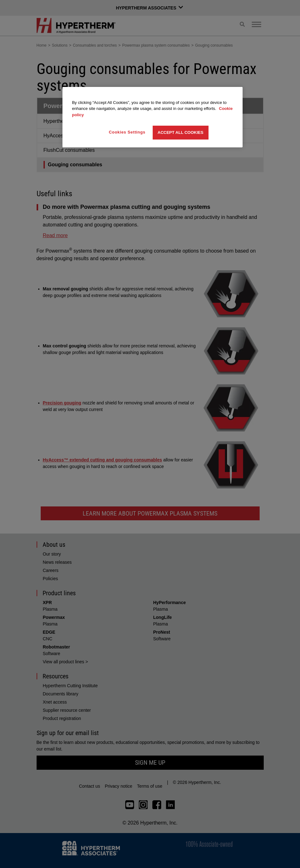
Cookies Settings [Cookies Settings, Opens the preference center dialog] (127, 132)
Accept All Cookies (181, 132)
